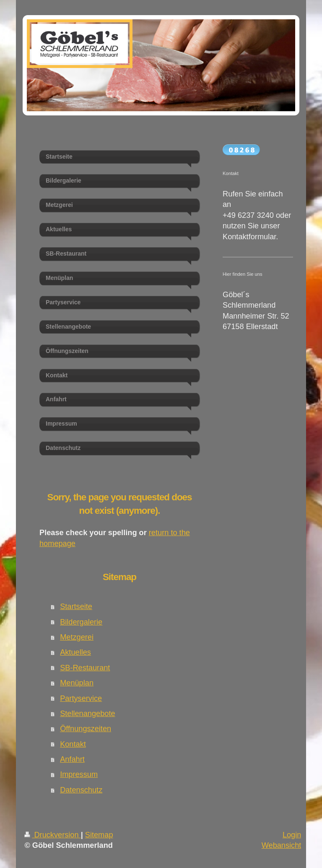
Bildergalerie (81, 622)
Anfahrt (72, 759)
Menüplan (77, 683)
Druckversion (52, 835)
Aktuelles (75, 652)
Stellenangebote (87, 714)
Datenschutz (81, 790)
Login (292, 835)
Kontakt (73, 744)
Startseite (76, 607)
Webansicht (282, 845)
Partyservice (81, 698)
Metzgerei (77, 637)
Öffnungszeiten (86, 729)
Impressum (79, 774)
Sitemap (99, 835)
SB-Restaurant (85, 668)
